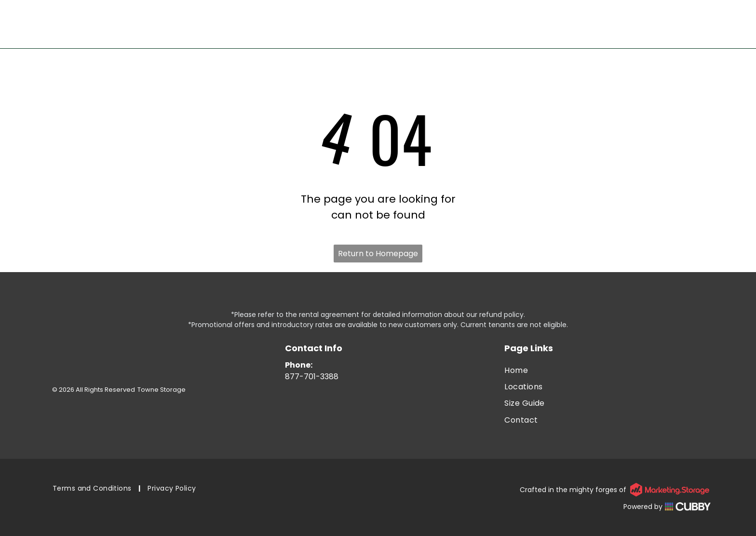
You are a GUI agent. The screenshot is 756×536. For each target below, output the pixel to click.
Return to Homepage (378, 254)
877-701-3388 (312, 377)
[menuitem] (607, 370)
